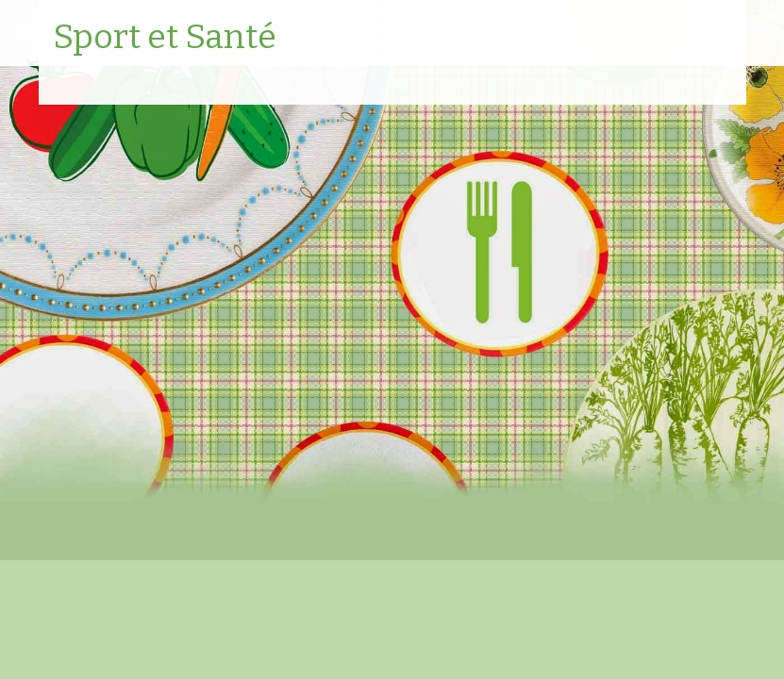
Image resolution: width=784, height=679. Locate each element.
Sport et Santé (165, 38)
